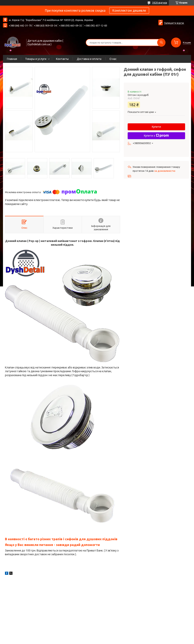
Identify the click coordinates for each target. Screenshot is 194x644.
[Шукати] (161, 42)
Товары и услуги (36, 59)
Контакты (62, 59)
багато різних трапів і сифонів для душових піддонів (73, 539)
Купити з (156, 136)
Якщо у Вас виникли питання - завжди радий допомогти (52, 545)
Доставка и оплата (89, 59)
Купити (156, 127)
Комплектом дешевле (129, 10)
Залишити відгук (174, 23)
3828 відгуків (160, 3)
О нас (113, 59)
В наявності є (16, 539)
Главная (12, 59)
